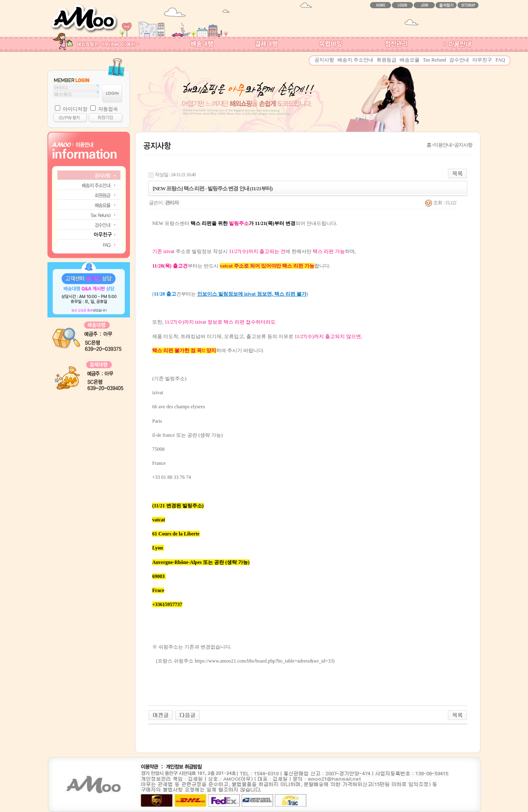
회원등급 (387, 60)
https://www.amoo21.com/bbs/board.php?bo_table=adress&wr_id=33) (265, 661)
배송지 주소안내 (355, 60)
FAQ (500, 60)
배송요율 (410, 60)
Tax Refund (434, 60)
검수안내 (459, 60)
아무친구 (482, 60)
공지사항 (324, 60)
